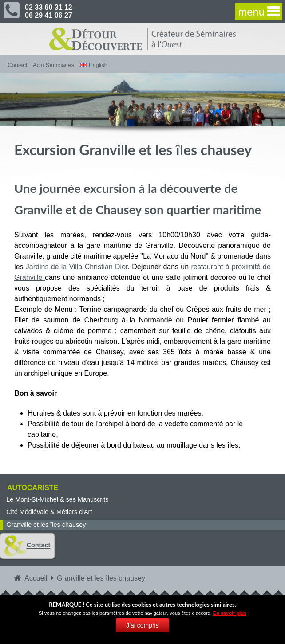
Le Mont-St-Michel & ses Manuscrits (57, 499)
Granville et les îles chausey (46, 525)
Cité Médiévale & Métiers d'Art (49, 512)
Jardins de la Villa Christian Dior (77, 267)
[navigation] (259, 12)
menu (251, 12)
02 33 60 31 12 (49, 7)
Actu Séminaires (53, 65)
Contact (17, 65)
